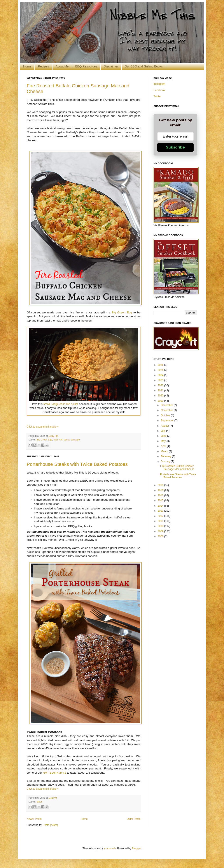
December (167, 405)
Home (27, 66)
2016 (161, 495)
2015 (161, 500)
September (168, 421)
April (164, 446)
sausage (75, 440)
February (166, 456)
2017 (161, 490)
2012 (161, 516)
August (165, 426)
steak (40, 802)
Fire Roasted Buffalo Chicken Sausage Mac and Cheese (177, 468)
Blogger (136, 849)
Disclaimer (111, 66)
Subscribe (175, 147)
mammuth (110, 849)
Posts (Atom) (50, 825)
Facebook (159, 90)
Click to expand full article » (43, 427)
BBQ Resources (86, 66)
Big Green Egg (122, 312)
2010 (161, 526)
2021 (161, 391)
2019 (161, 401)
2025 (161, 370)
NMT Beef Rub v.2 (54, 773)
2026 (161, 365)
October (166, 415)
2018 (161, 485)
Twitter (157, 96)
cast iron (58, 440)
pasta (66, 440)
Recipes (43, 66)
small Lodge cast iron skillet (61, 404)
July (164, 431)
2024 (161, 375)
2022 (161, 385)
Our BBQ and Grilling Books (144, 66)
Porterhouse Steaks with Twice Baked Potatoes (77, 464)
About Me (62, 66)
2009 (161, 531)
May (164, 441)
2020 (161, 396)
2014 (161, 506)
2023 (161, 380)
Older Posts (134, 819)
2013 (161, 511)
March (165, 451)
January (166, 461)
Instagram (159, 84)
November (167, 410)
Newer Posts (34, 819)
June (164, 436)
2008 (161, 536)
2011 (161, 521)
